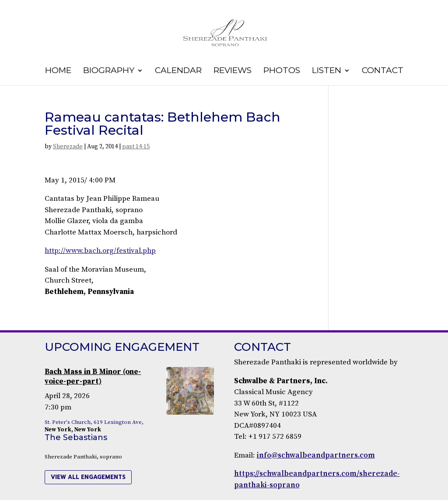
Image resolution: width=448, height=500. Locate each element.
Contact (383, 71)
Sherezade (68, 147)
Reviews (233, 71)
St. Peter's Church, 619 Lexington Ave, (94, 422)
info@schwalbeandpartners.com (316, 455)
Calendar (178, 71)
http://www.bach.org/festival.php (100, 251)
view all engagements (88, 477)
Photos (282, 71)
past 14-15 (136, 147)
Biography (109, 71)
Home (58, 71)
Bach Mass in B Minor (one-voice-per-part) (93, 377)
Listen (327, 71)
